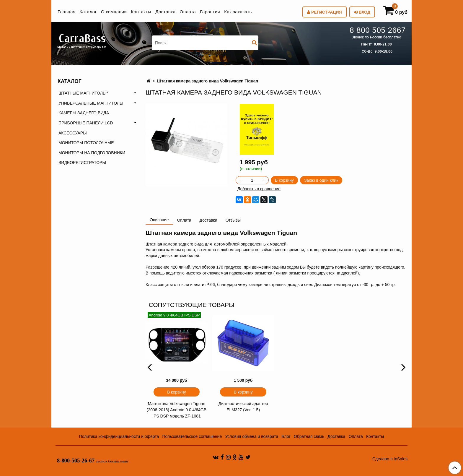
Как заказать (238, 12)
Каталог (88, 12)
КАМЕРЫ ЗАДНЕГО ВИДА (84, 113)
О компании (114, 12)
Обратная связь (309, 436)
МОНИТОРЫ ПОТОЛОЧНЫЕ (86, 143)
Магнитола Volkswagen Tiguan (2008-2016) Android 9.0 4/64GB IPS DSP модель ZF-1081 (177, 410)
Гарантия (210, 12)
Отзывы (233, 220)
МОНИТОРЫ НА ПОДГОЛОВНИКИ (92, 153)
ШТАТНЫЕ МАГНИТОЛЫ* (83, 93)
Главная (67, 12)
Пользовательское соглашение (192, 436)
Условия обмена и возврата (252, 436)
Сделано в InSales (390, 459)
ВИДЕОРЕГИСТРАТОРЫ (82, 163)
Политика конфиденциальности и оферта (119, 436)
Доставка (165, 12)
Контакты (141, 12)
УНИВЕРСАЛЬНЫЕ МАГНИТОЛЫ (91, 103)
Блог (286, 436)
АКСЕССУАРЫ (73, 133)
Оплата (188, 12)
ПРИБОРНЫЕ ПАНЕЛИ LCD (86, 123)
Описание (159, 220)
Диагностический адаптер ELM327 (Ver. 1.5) (243, 407)
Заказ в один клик (321, 180)
